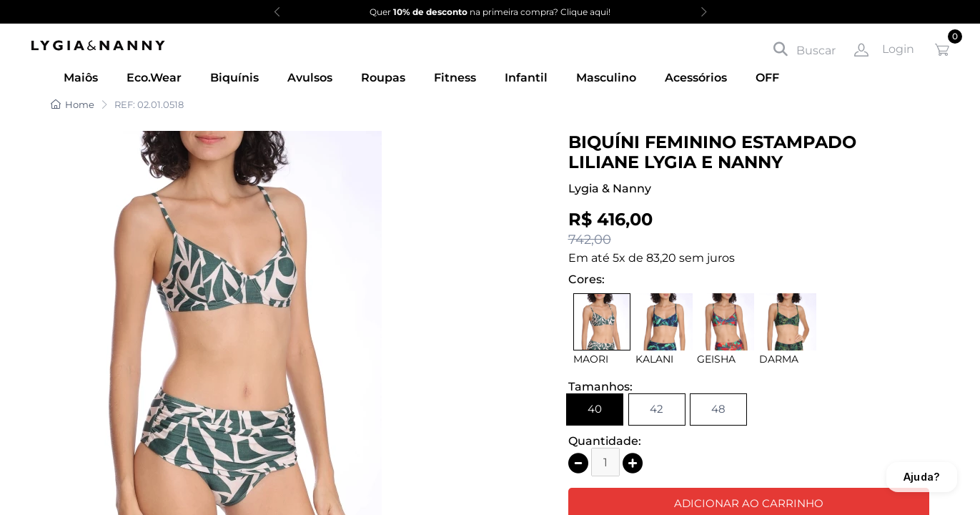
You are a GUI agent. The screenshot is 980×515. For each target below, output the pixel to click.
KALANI (654, 359)
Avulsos (310, 78)
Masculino (606, 78)
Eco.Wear (154, 78)
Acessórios (696, 78)
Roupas (383, 78)
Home (73, 104)
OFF (767, 78)
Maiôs (81, 78)
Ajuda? (922, 477)
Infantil (526, 78)
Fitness (455, 78)
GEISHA (716, 359)
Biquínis (234, 78)
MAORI (591, 359)
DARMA (779, 359)
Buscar (805, 49)
